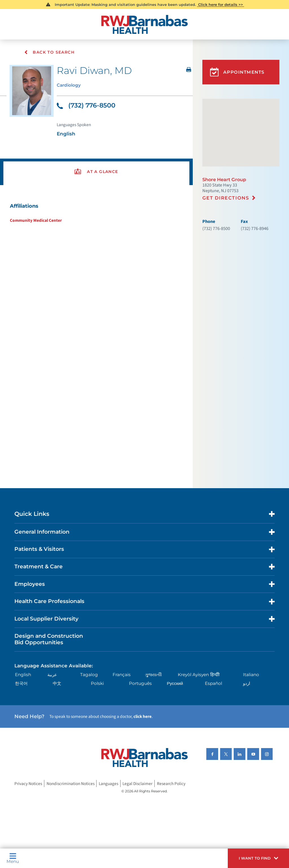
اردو (247, 684)
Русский (175, 684)
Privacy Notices (28, 783)
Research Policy (171, 783)
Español (214, 684)
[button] (258, 858)
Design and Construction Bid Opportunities (49, 639)
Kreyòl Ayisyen (193, 675)
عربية (52, 675)
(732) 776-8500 (86, 105)
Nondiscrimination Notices (71, 783)
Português (140, 684)
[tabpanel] (96, 213)
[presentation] (96, 172)
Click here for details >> (221, 5)
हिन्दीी (215, 675)
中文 (57, 684)
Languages (109, 783)
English (23, 675)
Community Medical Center (36, 220)
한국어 (21, 684)
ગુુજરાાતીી (153, 675)
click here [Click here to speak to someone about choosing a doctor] (143, 717)
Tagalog (89, 675)
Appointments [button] (237, 72)
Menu (13, 858)
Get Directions (226, 198)
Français (122, 675)
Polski (97, 684)
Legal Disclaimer (137, 783)
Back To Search (50, 52)
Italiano (251, 675)
